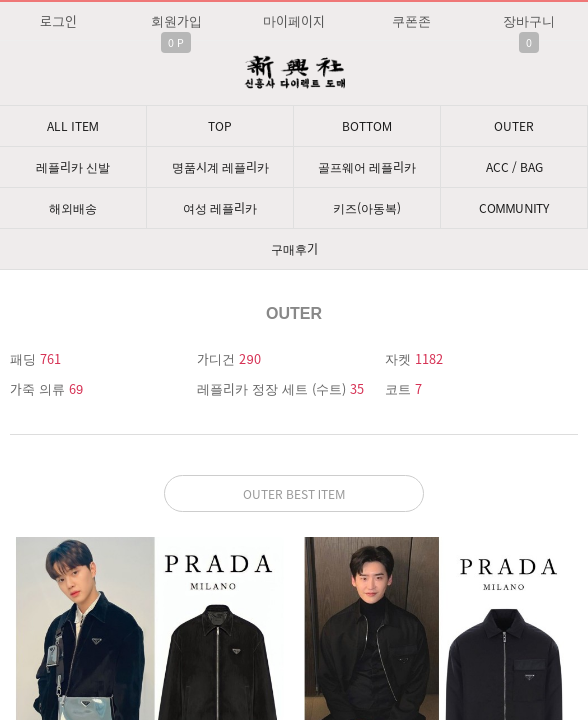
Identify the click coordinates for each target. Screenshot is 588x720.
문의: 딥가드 (293, 509)
